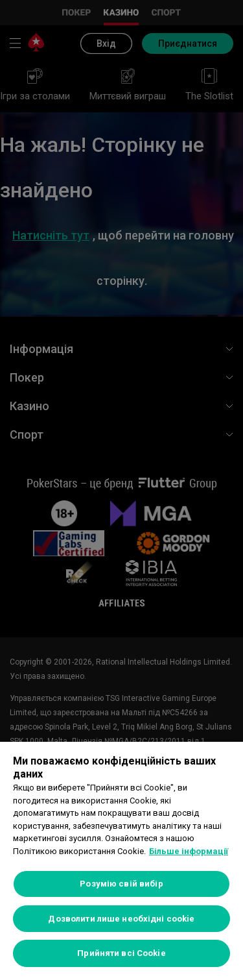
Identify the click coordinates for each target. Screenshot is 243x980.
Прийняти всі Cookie (121, 953)
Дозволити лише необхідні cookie (121, 919)
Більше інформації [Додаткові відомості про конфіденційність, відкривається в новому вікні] (189, 851)
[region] (121, 861)
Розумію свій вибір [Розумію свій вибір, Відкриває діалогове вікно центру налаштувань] (121, 884)
